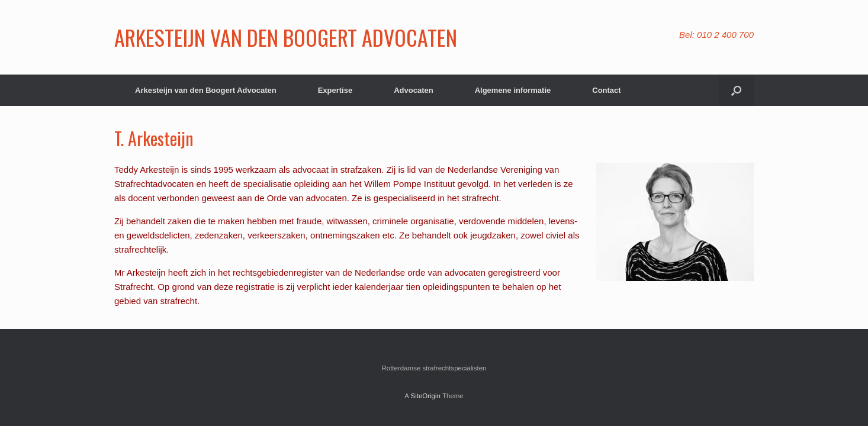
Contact (606, 90)
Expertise (335, 90)
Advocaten (413, 90)
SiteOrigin (425, 396)
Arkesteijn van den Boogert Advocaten (206, 90)
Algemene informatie (513, 90)
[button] (736, 90)
